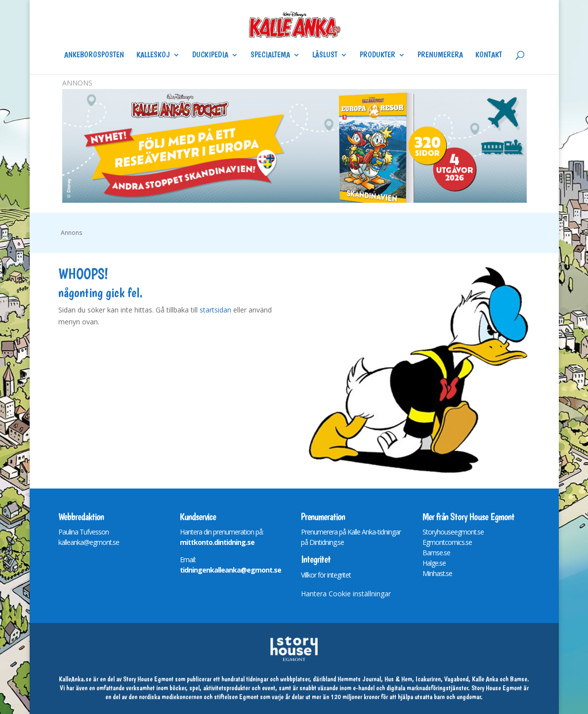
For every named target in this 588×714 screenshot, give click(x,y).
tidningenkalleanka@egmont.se (231, 570)
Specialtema (270, 55)
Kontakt (489, 55)
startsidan (215, 310)
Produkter (378, 55)
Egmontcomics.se (447, 542)
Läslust (325, 55)
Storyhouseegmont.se (453, 532)
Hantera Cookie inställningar (346, 594)
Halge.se (434, 563)
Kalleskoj (153, 55)
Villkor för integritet (326, 575)
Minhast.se (437, 573)
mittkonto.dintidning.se (217, 542)
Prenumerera (440, 55)
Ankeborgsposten (94, 55)
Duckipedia (210, 55)
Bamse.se (436, 553)
